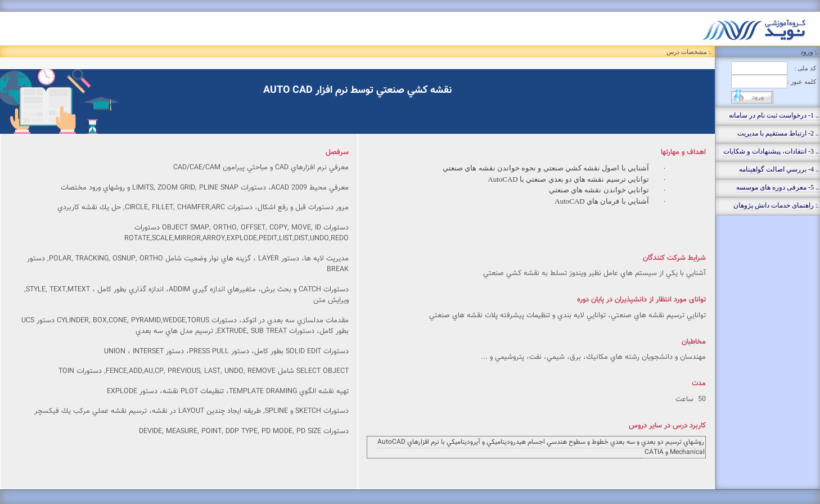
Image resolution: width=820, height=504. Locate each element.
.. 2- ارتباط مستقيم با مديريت (778, 133)
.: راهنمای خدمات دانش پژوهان (776, 205)
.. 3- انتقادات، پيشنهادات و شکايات (771, 151)
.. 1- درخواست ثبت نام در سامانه (774, 115)
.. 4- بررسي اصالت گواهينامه (779, 169)
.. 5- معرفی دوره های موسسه (778, 187)
